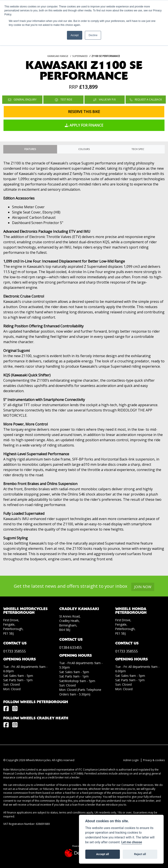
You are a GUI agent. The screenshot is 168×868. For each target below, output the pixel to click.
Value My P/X (105, 100)
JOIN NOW (144, 587)
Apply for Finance (84, 125)
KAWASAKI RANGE (58, 56)
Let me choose (132, 842)
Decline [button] (93, 35)
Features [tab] (30, 149)
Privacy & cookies (154, 760)
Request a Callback (146, 100)
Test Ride (64, 100)
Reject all (140, 854)
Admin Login (131, 760)
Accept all (103, 854)
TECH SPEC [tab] (138, 149)
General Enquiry (22, 100)
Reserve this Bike (84, 112)
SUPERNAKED (80, 56)
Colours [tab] (84, 149)
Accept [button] (75, 35)
